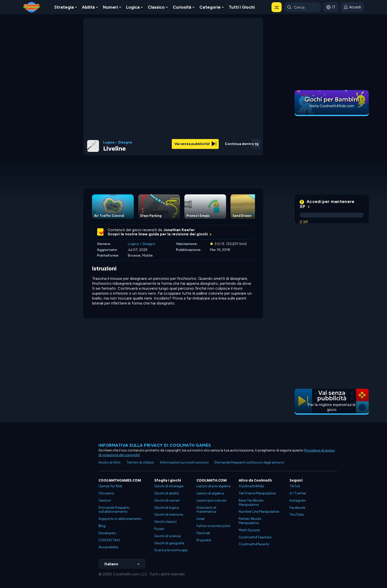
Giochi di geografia (169, 543)
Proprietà (204, 540)
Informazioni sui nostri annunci (184, 462)
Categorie (210, 7)
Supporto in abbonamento (120, 519)
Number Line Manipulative (259, 512)
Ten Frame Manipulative (257, 493)
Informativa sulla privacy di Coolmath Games (155, 445)
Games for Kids (110, 486)
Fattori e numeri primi (213, 526)
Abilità (88, 7)
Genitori (105, 500)
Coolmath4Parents (254, 544)
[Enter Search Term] (303, 7)
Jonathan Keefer (179, 230)
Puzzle (159, 529)
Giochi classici (165, 522)
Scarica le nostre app (171, 550)
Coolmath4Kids (251, 486)
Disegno (125, 142)
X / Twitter (298, 493)
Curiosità (182, 7)
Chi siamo (106, 493)
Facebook (297, 508)
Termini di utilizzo (140, 462)
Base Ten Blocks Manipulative (251, 503)
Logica (133, 7)
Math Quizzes (249, 530)
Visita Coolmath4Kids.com (332, 106)
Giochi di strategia (169, 486)
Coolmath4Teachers (255, 537)
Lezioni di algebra (210, 493)
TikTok (295, 486)
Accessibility (108, 547)
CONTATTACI (109, 540)
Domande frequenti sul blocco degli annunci (249, 462)
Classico (156, 7)
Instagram (298, 500)
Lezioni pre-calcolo (212, 500)
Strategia (64, 7)
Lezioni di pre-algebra (213, 486)
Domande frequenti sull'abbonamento (114, 510)
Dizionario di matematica (206, 510)
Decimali (203, 533)
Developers (107, 533)
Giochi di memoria (169, 515)
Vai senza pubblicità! (195, 144)
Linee (200, 519)
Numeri (110, 7)
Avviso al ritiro (110, 462)
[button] (277, 7)
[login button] (352, 7)
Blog (102, 526)
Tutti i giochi (242, 7)
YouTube (297, 515)
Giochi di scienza (167, 536)
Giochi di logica (166, 508)
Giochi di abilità (166, 493)
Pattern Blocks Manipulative (250, 521)
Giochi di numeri (167, 500)
